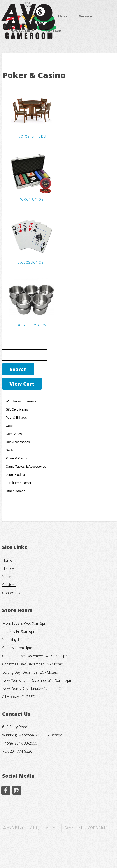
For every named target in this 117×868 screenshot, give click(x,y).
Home (7, 560)
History (8, 568)
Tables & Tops (31, 136)
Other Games (15, 491)
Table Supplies (31, 325)
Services (9, 585)
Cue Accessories (18, 442)
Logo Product (15, 475)
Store (62, 16)
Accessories (31, 262)
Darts (9, 450)
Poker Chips (31, 199)
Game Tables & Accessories (26, 467)
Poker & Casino (17, 458)
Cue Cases (14, 434)
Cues (9, 426)
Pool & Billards (16, 418)
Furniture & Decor (19, 483)
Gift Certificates (17, 409)
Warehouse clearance (21, 401)
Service (85, 16)
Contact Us (11, 593)
